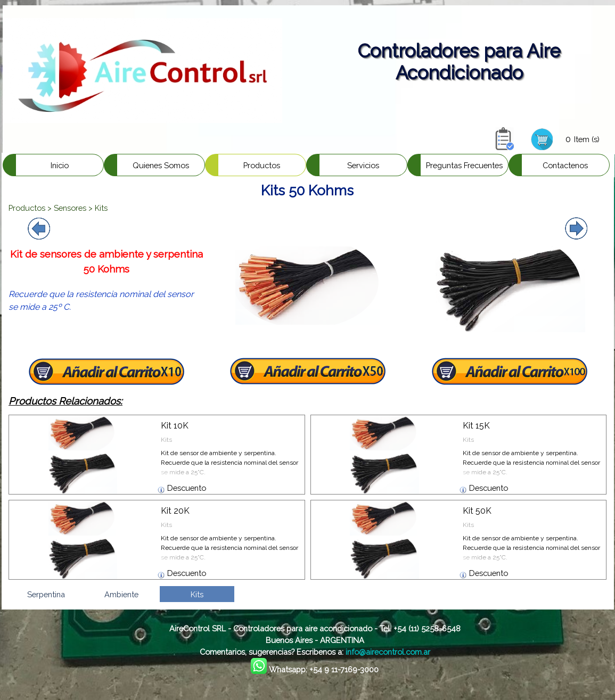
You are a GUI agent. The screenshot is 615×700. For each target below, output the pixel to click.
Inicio (60, 165)
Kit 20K (175, 511)
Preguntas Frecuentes (464, 165)
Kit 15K (476, 426)
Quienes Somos (161, 165)
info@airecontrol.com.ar (388, 652)
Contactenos (565, 165)
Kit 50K (477, 511)
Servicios (363, 165)
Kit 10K (175, 426)
